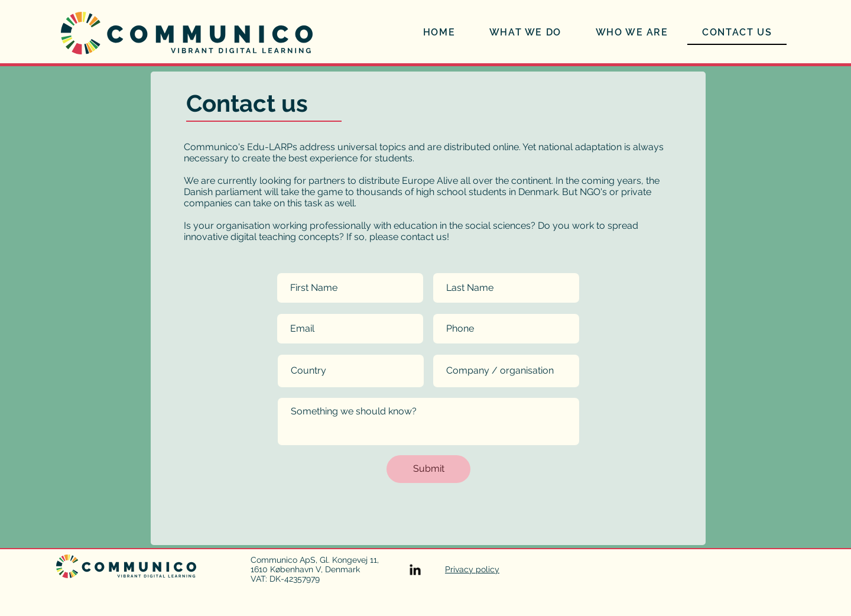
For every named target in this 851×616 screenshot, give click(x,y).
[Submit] (428, 469)
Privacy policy (472, 569)
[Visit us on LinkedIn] (415, 569)
